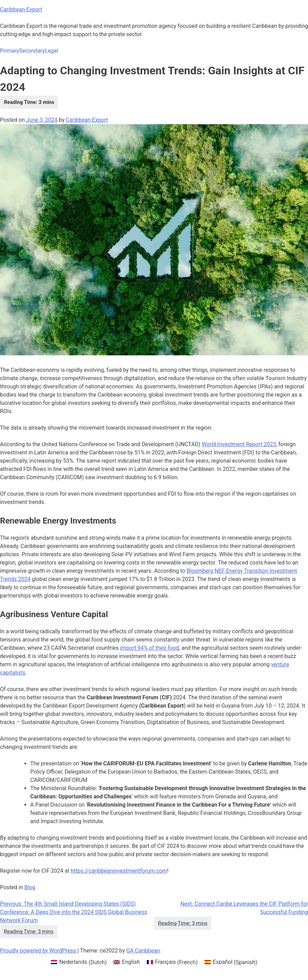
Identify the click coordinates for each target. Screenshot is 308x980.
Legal (51, 51)
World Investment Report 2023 (239, 444)
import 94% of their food (150, 648)
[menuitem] (79, 962)
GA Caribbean (143, 951)
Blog (30, 887)
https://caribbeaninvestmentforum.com (119, 871)
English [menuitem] (131, 962)
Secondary (32, 51)
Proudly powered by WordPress (39, 951)
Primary (9, 51)
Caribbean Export (21, 9)
